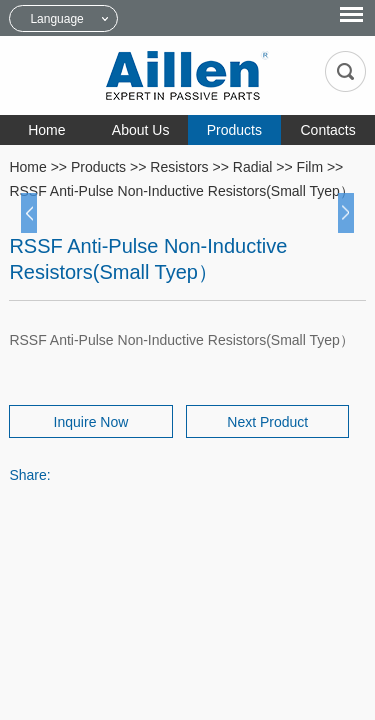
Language (56, 19)
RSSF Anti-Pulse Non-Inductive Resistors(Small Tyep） (181, 191)
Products (234, 130)
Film (310, 167)
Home (46, 130)
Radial (253, 167)
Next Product (267, 422)
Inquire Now (91, 422)
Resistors (179, 167)
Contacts (328, 130)
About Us (141, 130)
